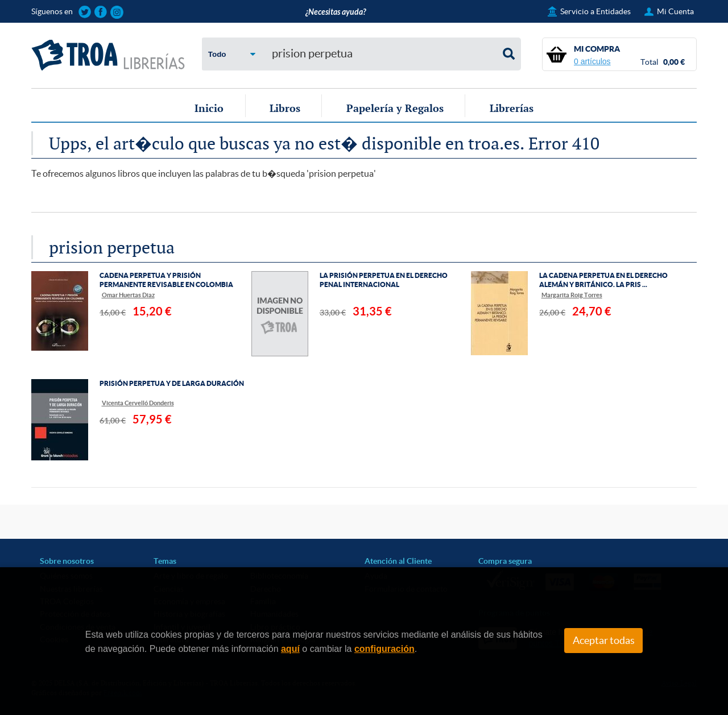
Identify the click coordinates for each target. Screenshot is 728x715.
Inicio (209, 108)
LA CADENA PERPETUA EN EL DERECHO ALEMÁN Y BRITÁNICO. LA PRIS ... (603, 280)
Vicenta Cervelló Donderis (138, 403)
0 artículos (592, 61)
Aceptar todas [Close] (604, 641)
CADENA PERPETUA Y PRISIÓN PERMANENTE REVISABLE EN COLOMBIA (166, 280)
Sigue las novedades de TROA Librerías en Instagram (117, 12)
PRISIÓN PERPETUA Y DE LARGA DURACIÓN (172, 383)
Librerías (512, 108)
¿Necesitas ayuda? (336, 12)
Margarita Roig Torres (572, 295)
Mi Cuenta (675, 11)
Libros (285, 108)
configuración (384, 649)
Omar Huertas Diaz (128, 295)
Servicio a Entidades (595, 11)
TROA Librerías (108, 55)
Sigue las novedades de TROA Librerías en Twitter (85, 12)
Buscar (509, 54)
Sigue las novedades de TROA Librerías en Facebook (101, 12)
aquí (290, 649)
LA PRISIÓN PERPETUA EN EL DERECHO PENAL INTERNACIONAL (384, 280)
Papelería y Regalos (395, 108)
